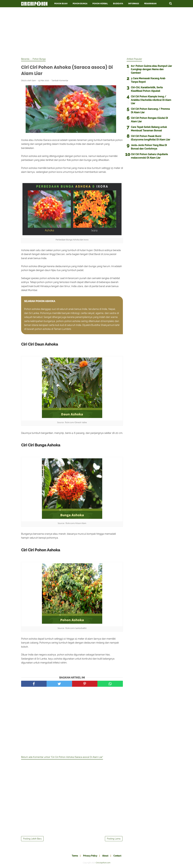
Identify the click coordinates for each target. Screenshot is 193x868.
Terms (74, 856)
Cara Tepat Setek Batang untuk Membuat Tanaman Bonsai (149, 129)
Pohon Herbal (100, 4)
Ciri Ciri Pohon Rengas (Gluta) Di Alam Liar (149, 120)
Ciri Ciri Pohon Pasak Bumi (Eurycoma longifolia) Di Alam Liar (150, 138)
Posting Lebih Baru (32, 839)
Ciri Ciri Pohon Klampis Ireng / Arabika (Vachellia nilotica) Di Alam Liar (151, 100)
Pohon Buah (61, 4)
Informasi (134, 4)
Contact (118, 856)
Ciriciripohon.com (103, 863)
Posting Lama (114, 839)
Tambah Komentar (60, 81)
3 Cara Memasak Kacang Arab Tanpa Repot (148, 80)
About (106, 856)
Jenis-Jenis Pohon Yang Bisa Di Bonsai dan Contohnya (149, 147)
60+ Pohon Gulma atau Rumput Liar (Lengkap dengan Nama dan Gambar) (151, 69)
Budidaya (118, 4)
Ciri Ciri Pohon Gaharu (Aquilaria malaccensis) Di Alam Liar (149, 156)
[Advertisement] (96, 32)
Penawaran (150, 4)
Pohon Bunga (80, 4)
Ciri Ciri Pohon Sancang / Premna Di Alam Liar (150, 111)
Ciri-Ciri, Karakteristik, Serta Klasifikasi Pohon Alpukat (147, 89)
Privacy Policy (90, 856)
